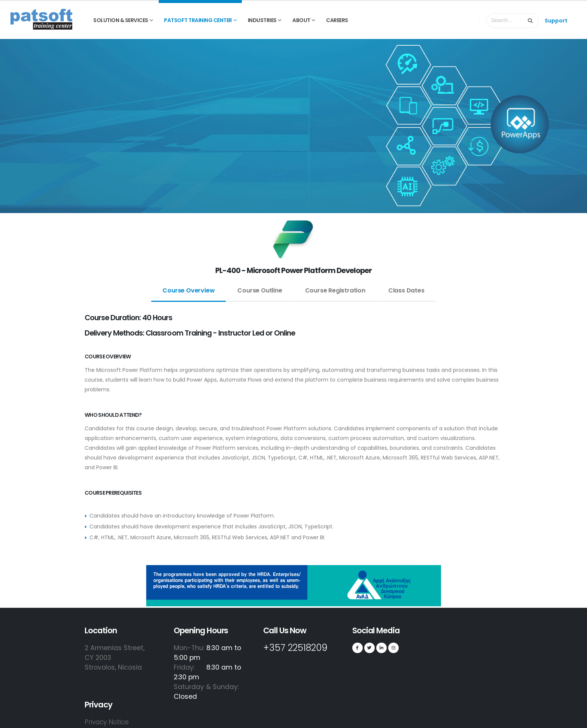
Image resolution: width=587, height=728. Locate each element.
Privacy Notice (108, 722)
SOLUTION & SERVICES (121, 20)
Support (556, 21)
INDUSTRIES (262, 20)
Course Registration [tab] (335, 290)
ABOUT (301, 20)
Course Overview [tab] (188, 290)
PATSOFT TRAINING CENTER (198, 20)
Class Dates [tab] (406, 290)
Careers (337, 20)
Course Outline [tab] (260, 290)
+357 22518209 (300, 648)
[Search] (530, 21)
